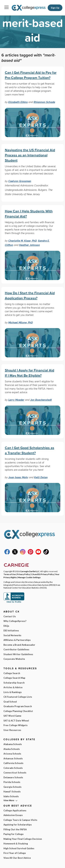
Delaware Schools (13, 777)
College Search (12, 673)
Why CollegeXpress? (15, 621)
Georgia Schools (12, 787)
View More (9, 800)
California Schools (13, 763)
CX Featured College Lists (18, 697)
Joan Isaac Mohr (18, 477)
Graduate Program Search (18, 706)
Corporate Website (14, 659)
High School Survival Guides (19, 848)
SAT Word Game (12, 716)
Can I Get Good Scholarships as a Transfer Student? (30, 450)
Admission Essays (13, 815)
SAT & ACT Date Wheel (16, 721)
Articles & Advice (13, 687)
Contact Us (10, 616)
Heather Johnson (29, 245)
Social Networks (12, 635)
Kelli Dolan (41, 477)
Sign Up (55, 8)
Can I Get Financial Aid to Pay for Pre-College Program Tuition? (31, 75)
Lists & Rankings (13, 692)
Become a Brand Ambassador (19, 645)
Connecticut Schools (15, 773)
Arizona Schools (12, 754)
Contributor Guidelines (16, 649)
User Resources (12, 730)
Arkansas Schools (13, 758)
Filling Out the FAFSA (15, 829)
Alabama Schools (13, 744)
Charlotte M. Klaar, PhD (23, 241)
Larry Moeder (16, 400)
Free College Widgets (16, 725)
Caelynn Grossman (20, 181)
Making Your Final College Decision (23, 839)
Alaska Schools (12, 749)
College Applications (15, 810)
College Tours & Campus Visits (20, 820)
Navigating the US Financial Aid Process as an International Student (30, 155)
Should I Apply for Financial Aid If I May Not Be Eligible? (30, 373)
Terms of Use (10, 574)
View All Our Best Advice (17, 858)
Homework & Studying (16, 844)
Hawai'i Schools (12, 792)
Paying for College (14, 834)
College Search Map (14, 678)
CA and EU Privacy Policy (43, 574)
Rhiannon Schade (44, 102)
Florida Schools (12, 782)
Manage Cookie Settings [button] (29, 577)
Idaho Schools (11, 796)
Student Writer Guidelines (18, 654)
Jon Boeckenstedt (41, 400)
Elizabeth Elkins (18, 102)
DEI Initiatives (11, 631)
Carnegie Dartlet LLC (30, 571)
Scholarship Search (14, 683)
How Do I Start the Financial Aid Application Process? (30, 295)
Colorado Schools (13, 768)
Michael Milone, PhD (21, 322)
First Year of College (15, 853)
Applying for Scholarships (18, 825)
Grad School (10, 702)
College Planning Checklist (18, 711)
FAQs (6, 626)
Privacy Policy (23, 574)
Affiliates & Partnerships (17, 640)
